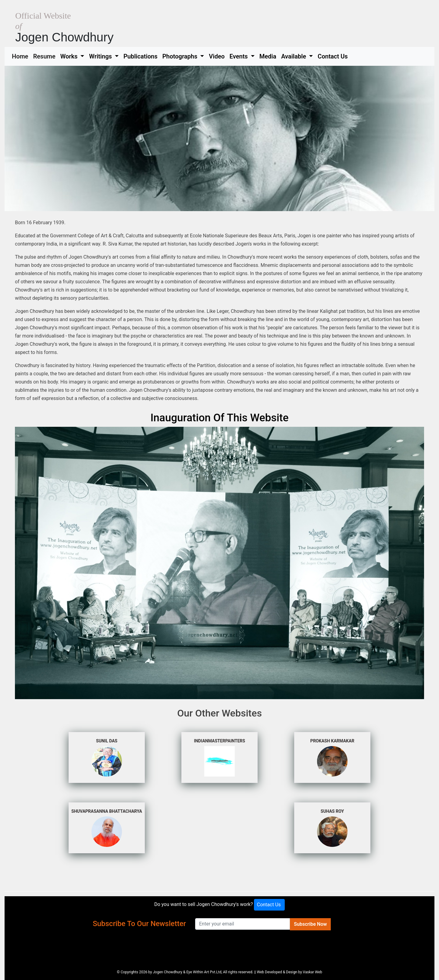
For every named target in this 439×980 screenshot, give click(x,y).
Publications (141, 56)
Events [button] (239, 56)
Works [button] (70, 56)
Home (21, 56)
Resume (46, 56)
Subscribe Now (310, 924)
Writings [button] (101, 56)
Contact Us (333, 56)
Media (268, 56)
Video (217, 56)
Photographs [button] (180, 56)
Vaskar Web (312, 972)
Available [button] (294, 56)
